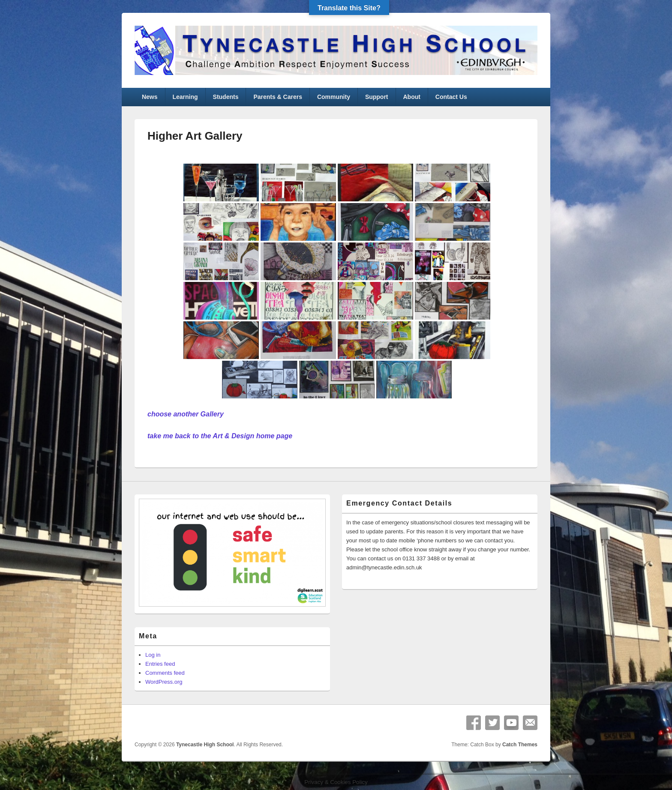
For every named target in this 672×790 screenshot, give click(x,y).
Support (377, 97)
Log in (153, 655)
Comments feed (165, 673)
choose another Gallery (186, 414)
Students (226, 97)
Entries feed (160, 664)
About (411, 97)
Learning (185, 97)
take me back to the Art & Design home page (220, 436)
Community (334, 97)
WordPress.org (164, 682)
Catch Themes (520, 745)
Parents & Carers (278, 97)
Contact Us (451, 97)
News (150, 97)
